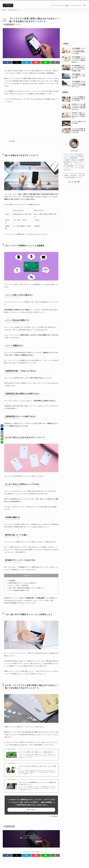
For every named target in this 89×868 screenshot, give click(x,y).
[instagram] (78, 1)
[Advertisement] (31, 121)
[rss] (85, 1)
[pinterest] (81, 1)
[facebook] (74, 1)
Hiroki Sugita (54, 816)
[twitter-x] (76, 1)
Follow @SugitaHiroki (28, 842)
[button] (7, 62)
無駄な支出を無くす (9, 24)
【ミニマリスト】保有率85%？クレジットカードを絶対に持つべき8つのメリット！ (37, 783)
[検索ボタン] (84, 5)
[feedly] (83, 1)
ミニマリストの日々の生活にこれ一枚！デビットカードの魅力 (37, 767)
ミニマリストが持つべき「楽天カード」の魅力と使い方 (36, 752)
